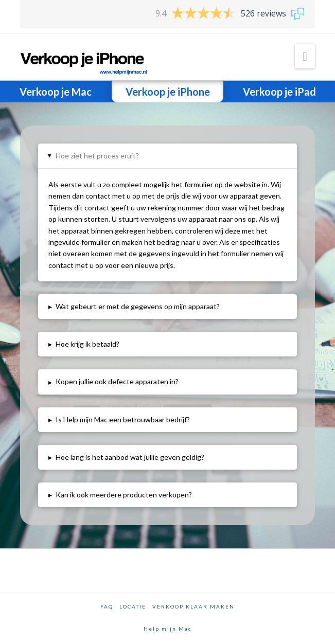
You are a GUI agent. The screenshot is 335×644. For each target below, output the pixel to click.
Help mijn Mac (167, 629)
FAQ (107, 606)
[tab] (167, 156)
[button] (305, 56)
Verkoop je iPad (279, 92)
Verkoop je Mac (56, 92)
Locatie (133, 606)
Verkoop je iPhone (168, 92)
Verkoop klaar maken (193, 606)
